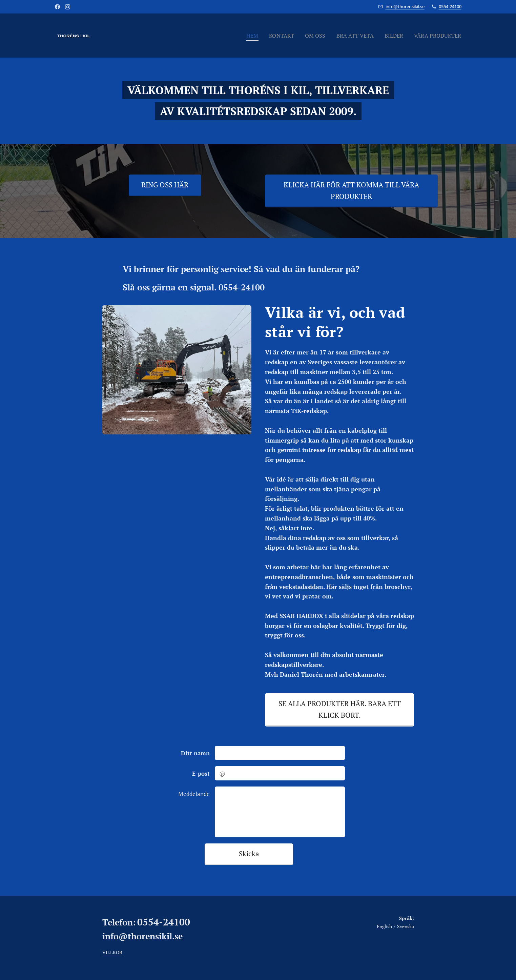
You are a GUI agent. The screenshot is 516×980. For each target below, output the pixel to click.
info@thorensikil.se (405, 6)
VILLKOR (112, 952)
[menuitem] (243, 36)
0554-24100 (450, 6)
